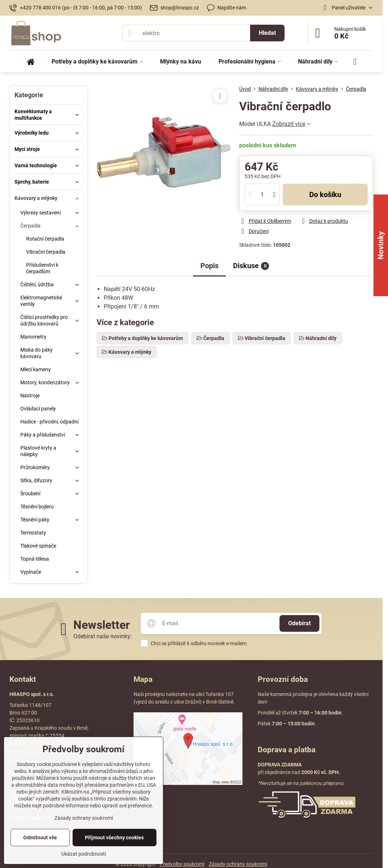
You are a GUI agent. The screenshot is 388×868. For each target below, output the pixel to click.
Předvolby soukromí (182, 864)
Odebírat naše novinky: (103, 636)
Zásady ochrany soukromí (238, 864)
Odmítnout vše (40, 838)
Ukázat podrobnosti (84, 854)
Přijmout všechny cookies (114, 838)
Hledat (267, 33)
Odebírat (299, 623)
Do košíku (325, 195)
